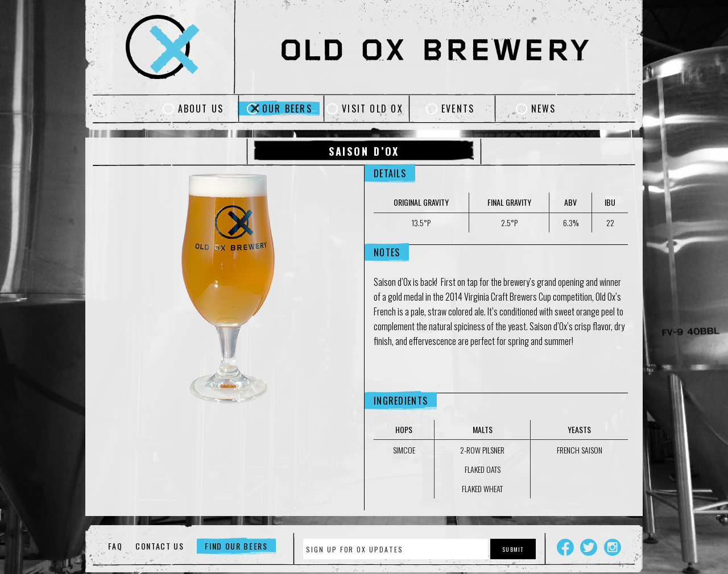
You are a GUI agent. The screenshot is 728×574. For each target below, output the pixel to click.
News (544, 109)
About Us (201, 109)
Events (458, 109)
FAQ (115, 546)
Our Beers (287, 109)
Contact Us (160, 546)
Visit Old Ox (373, 109)
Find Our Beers (236, 546)
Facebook (565, 547)
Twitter (589, 547)
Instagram (613, 547)
